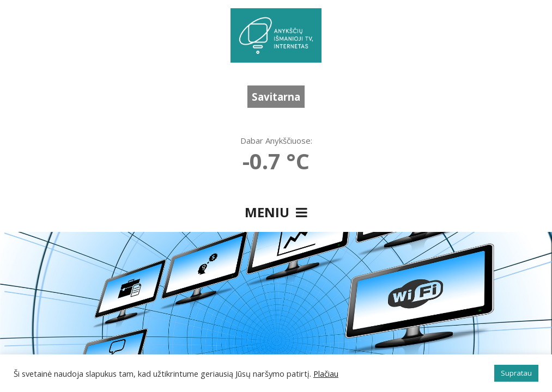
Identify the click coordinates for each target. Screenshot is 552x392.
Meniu (276, 212)
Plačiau (326, 373)
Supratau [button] (516, 373)
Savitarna (276, 97)
